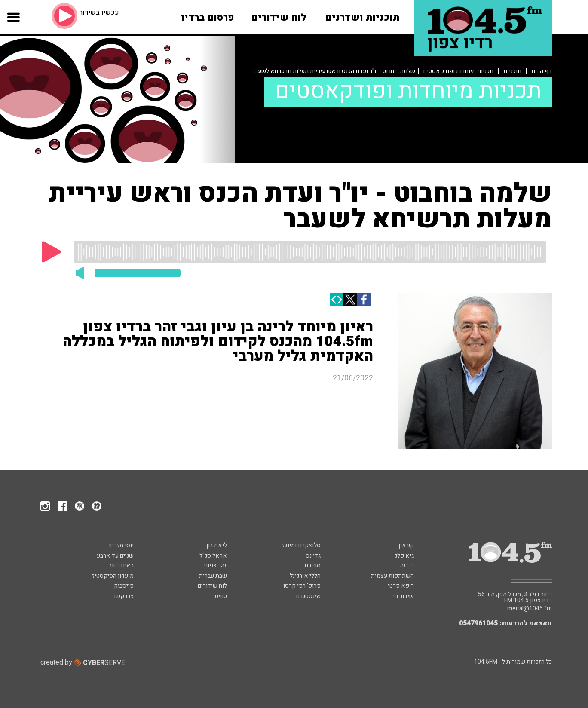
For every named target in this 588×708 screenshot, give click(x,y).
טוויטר (219, 596)
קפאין (406, 545)
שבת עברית (213, 576)
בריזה (407, 565)
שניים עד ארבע (115, 556)
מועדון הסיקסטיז (113, 576)
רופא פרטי (401, 586)
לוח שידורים (212, 586)
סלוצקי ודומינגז (301, 545)
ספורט (313, 565)
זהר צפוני (215, 565)
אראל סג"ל (213, 556)
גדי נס (313, 556)
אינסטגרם (308, 596)
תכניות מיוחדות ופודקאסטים (458, 71)
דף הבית (542, 71)
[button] (13, 23)
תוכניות (512, 71)
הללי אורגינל (305, 576)
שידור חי (403, 596)
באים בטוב (121, 565)
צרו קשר (123, 596)
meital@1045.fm (530, 609)
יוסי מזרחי (121, 545)
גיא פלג (404, 556)
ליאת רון (217, 545)
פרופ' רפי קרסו (302, 586)
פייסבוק (124, 586)
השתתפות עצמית (392, 576)
